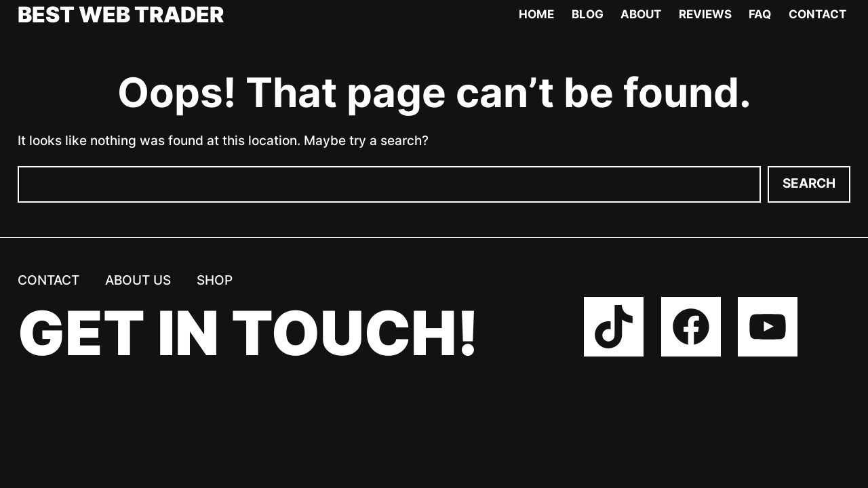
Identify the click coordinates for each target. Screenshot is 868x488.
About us (138, 280)
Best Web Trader (121, 15)
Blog (588, 14)
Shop (215, 280)
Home (536, 14)
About (641, 14)
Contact (817, 14)
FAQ (760, 14)
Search (809, 183)
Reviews (705, 14)
